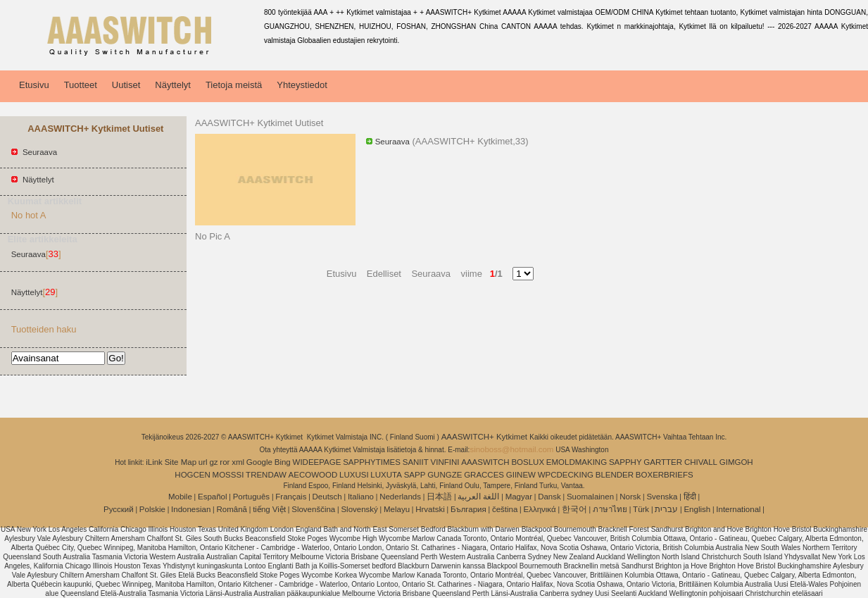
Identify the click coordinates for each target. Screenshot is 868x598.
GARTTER (663, 462)
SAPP (415, 475)
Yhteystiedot (302, 85)
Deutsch (327, 497)
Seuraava (40, 152)
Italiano (361, 497)
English (697, 509)
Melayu (397, 509)
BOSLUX (528, 462)
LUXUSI (354, 475)
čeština (505, 509)
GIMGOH (736, 462)
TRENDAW (266, 475)
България (468, 509)
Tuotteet (81, 85)
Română (232, 509)
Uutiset (126, 85)
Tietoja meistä (234, 85)
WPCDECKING (566, 475)
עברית (666, 509)
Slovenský (359, 509)
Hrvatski (430, 509)
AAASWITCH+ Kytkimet (486, 437)
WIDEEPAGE (317, 462)
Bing (283, 462)
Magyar (519, 497)
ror (225, 462)
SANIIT (416, 462)
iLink (154, 462)
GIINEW (521, 475)
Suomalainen (590, 497)
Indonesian (191, 509)
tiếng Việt (269, 509)
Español (213, 497)
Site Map (181, 462)
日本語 (439, 497)
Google (259, 462)
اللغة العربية (478, 497)
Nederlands (400, 497)
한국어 (574, 509)
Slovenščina (313, 509)
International (738, 509)
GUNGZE (445, 475)
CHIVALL (701, 462)
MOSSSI (228, 475)
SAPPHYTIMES (372, 462)
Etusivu (34, 85)
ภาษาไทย (610, 509)
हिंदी (690, 497)
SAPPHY (625, 462)
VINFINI (445, 462)
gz (213, 462)
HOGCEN (192, 475)
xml (238, 462)
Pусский (119, 509)
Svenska (662, 497)
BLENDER (615, 475)
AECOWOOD (313, 475)
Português (251, 497)
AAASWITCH (485, 462)
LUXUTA (386, 475)
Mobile (180, 497)
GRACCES (484, 475)
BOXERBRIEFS (665, 475)
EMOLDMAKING (577, 462)
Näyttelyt (173, 85)
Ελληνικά (540, 509)
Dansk (549, 497)
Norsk (630, 497)
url (203, 462)
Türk (641, 509)
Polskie (152, 509)
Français (291, 497)
